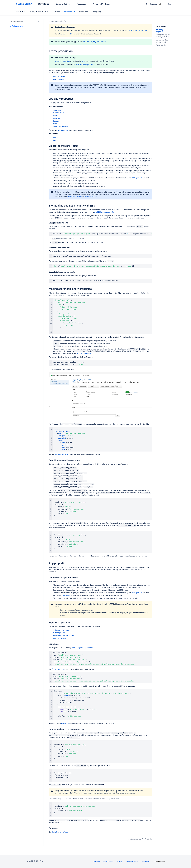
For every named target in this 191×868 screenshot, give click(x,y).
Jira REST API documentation (105, 212)
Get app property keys (61, 630)
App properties (59, 79)
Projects (56, 121)
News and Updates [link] (101, 4)
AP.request (67, 595)
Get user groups (91, 197)
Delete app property (60, 638)
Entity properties (59, 76)
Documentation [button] (65, 4)
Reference (70, 12)
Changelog (96, 12)
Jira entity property (61, 454)
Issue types (57, 118)
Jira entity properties (62, 61)
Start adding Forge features (86, 65)
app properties (63, 130)
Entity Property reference (61, 832)
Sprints (56, 140)
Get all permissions (75, 197)
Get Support (151, 4)
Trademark (145, 862)
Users (55, 124)
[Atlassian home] (24, 4)
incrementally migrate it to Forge (95, 42)
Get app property (59, 633)
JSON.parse (137, 178)
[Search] (160, 4)
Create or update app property (64, 636)
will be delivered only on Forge (137, 30)
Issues (56, 116)
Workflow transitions (61, 126)
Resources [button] (83, 4)
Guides (57, 12)
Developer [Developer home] (44, 4)
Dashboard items (59, 113)
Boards (56, 137)
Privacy (120, 862)
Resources (84, 12)
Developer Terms (132, 862)
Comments (57, 110)
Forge (83, 61)
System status (108, 862)
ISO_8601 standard (84, 353)
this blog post (67, 34)
